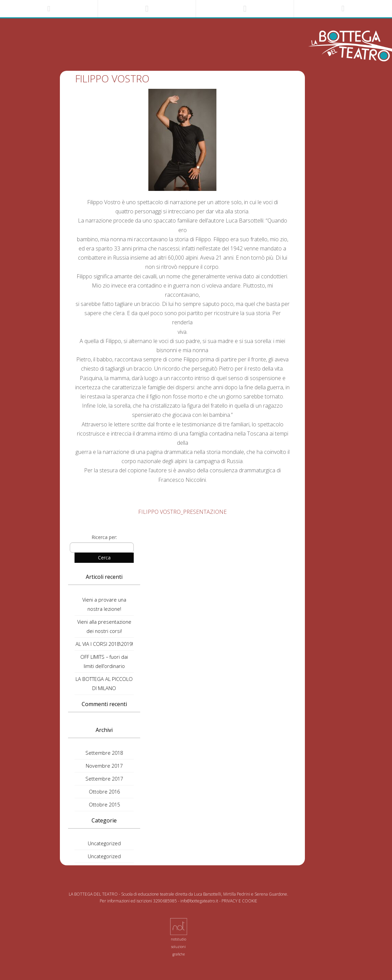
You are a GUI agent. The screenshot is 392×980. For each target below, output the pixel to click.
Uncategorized (104, 843)
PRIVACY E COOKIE (239, 901)
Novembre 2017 (104, 766)
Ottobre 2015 (104, 804)
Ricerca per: (104, 537)
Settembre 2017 (104, 779)
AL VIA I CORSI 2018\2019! (104, 644)
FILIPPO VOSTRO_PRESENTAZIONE (182, 512)
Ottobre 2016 (104, 791)
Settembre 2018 (104, 753)
